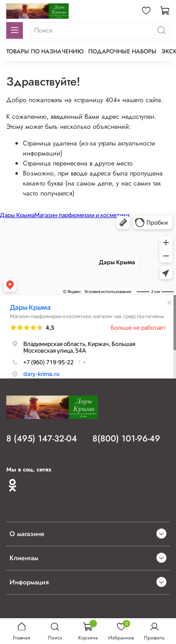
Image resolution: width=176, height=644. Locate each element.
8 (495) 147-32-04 (42, 439)
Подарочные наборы (122, 51)
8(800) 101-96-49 (126, 439)
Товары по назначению (45, 51)
